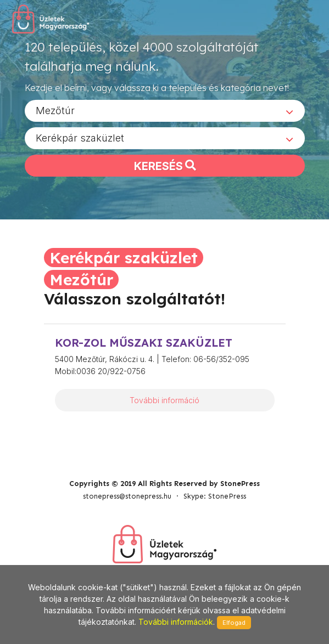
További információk (176, 622)
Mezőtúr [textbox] (55, 111)
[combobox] (165, 111)
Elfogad (234, 623)
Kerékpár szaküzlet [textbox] (80, 138)
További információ (164, 400)
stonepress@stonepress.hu (127, 496)
